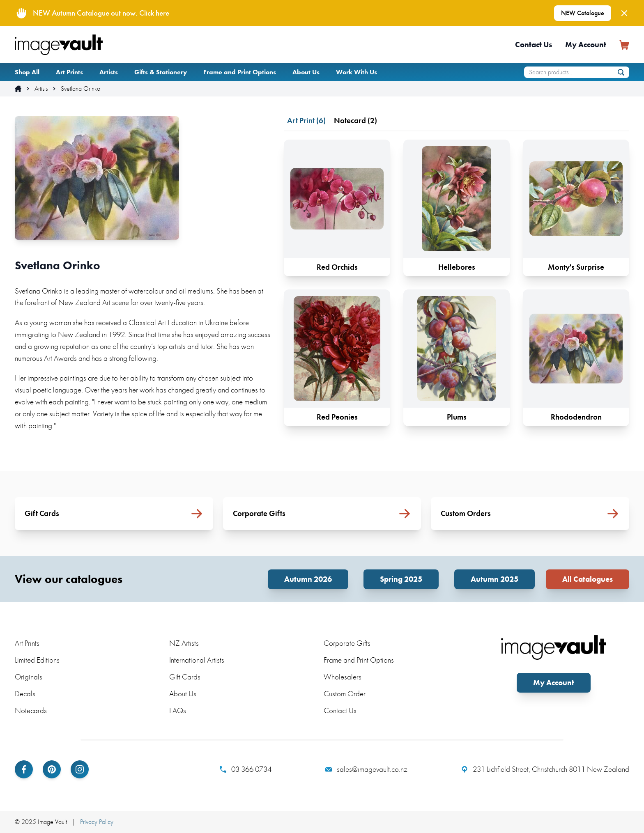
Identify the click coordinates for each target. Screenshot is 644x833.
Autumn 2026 (308, 579)
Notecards (31, 710)
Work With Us (356, 72)
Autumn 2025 (494, 579)
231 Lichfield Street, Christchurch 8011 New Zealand (545, 769)
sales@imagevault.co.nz (366, 769)
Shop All (27, 72)
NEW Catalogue (583, 13)
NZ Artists (184, 643)
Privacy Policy (97, 822)
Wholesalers (343, 677)
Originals (29, 677)
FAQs (178, 710)
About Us (306, 72)
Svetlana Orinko (80, 89)
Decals (25, 694)
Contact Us (534, 45)
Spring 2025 (401, 579)
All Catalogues (588, 579)
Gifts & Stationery (161, 72)
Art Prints (69, 72)
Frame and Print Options (240, 72)
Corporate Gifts (347, 643)
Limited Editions (37, 660)
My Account (586, 45)
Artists (109, 72)
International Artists (197, 660)
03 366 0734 (246, 769)
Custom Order (345, 694)
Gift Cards (185, 677)
